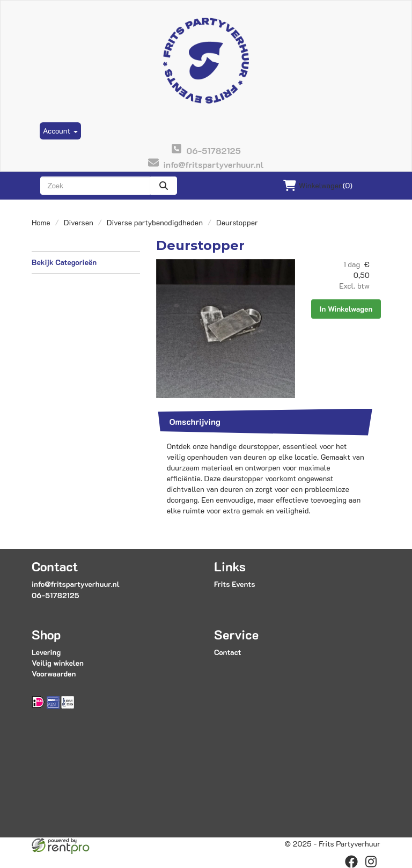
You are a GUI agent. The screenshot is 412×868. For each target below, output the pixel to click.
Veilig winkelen (58, 663)
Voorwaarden (54, 674)
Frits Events (235, 584)
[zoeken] (164, 186)
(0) (318, 186)
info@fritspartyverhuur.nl (76, 584)
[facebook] (351, 862)
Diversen (79, 222)
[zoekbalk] (95, 186)
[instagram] (371, 862)
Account (60, 131)
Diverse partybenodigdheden (155, 222)
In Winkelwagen (346, 309)
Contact (227, 652)
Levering (46, 652)
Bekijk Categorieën (86, 262)
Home (41, 222)
